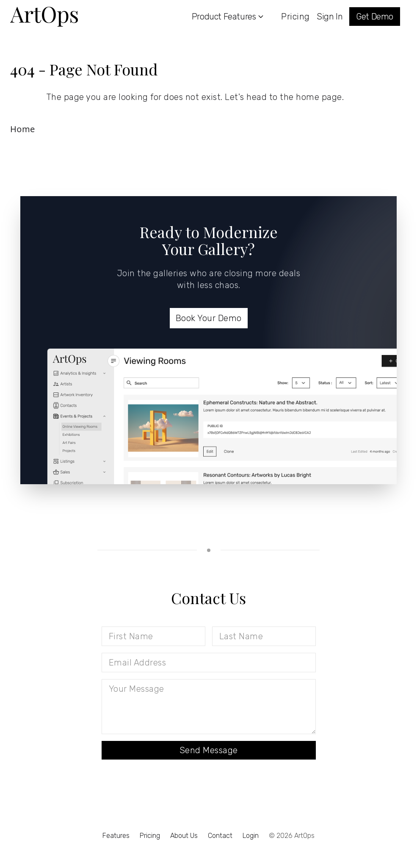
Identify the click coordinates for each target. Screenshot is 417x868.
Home (23, 129)
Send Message (209, 750)
